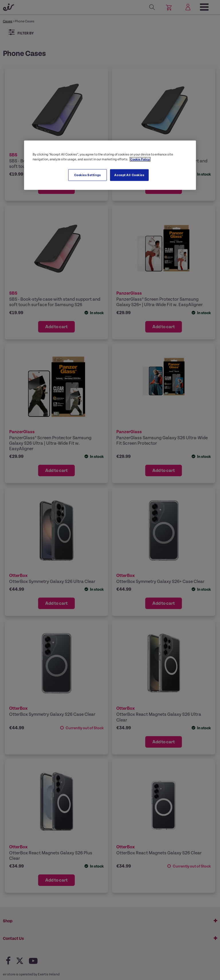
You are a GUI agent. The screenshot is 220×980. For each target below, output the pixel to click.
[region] (110, 165)
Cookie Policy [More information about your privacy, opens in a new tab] (140, 159)
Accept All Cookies (129, 175)
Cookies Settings (88, 175)
